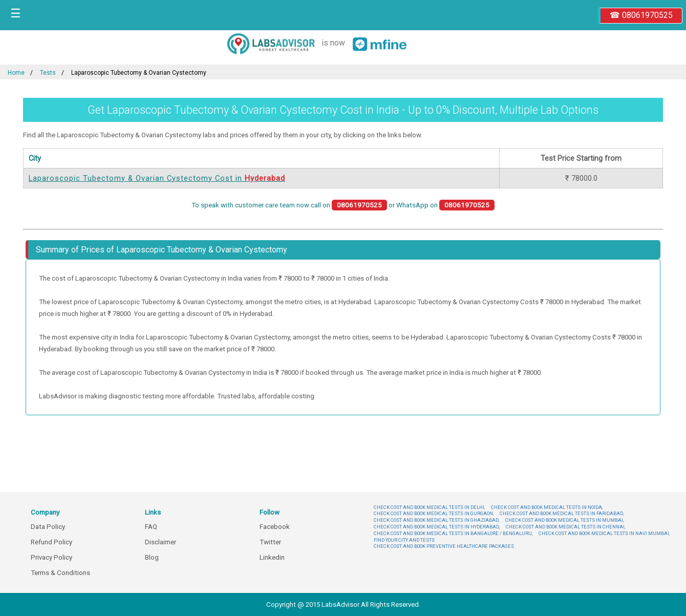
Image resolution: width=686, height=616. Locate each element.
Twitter (270, 542)
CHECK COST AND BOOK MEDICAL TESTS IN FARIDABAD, (562, 513)
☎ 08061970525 (641, 15)
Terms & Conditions (60, 573)
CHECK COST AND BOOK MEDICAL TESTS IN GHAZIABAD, (436, 520)
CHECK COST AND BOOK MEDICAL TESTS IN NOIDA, (547, 507)
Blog (152, 557)
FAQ (151, 527)
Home (16, 73)
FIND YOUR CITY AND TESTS (404, 540)
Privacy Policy (51, 557)
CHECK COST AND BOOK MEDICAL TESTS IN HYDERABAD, (437, 527)
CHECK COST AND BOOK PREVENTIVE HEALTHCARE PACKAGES (444, 546)
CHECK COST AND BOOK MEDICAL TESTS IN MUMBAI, (564, 520)
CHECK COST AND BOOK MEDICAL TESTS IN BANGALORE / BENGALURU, (453, 533)
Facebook (275, 527)
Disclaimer (160, 542)
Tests (48, 73)
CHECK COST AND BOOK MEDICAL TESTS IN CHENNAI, (565, 527)
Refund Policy (51, 542)
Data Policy (48, 527)
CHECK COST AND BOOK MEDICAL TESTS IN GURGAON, (434, 513)
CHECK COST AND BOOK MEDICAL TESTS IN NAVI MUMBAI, (604, 533)
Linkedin (272, 557)
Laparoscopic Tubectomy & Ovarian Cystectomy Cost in (157, 178)
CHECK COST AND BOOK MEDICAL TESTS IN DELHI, (429, 507)
